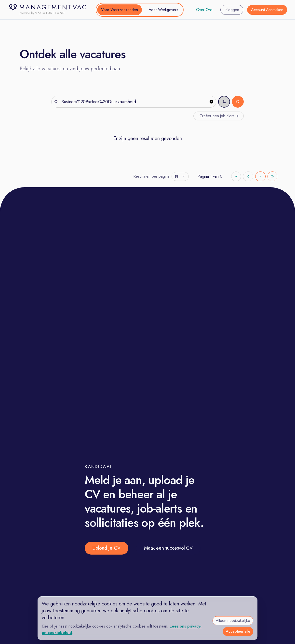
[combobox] (180, 176)
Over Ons (204, 10)
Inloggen (232, 10)
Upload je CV (107, 548)
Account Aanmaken (267, 10)
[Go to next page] (260, 176)
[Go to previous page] (248, 176)
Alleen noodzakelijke (233, 621)
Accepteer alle (238, 631)
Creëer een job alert (220, 116)
